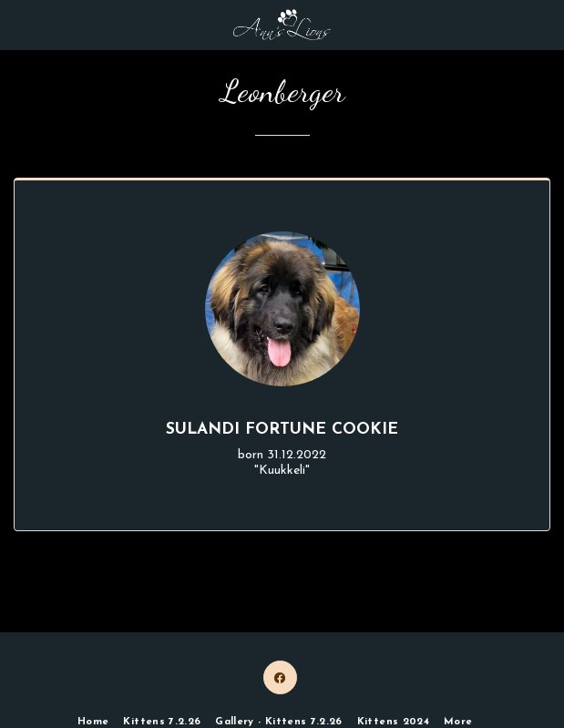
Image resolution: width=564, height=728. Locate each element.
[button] (20, 25)
